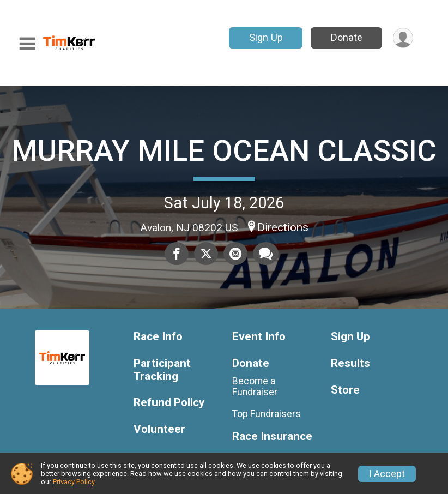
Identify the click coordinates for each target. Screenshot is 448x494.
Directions (283, 227)
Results (350, 363)
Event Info (259, 337)
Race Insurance (272, 436)
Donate (347, 37)
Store (345, 390)
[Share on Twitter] (206, 254)
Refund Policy (169, 403)
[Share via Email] (235, 254)
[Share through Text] (266, 254)
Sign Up (266, 37)
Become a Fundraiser (255, 387)
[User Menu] (403, 38)
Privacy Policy (74, 482)
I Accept (387, 474)
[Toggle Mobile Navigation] (27, 44)
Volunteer (159, 429)
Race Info (158, 337)
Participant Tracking (162, 370)
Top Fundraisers (267, 414)
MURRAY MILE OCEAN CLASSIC (224, 151)
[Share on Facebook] (177, 254)
